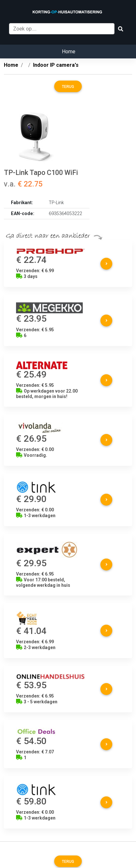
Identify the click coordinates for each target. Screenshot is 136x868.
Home (69, 52)
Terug (68, 87)
